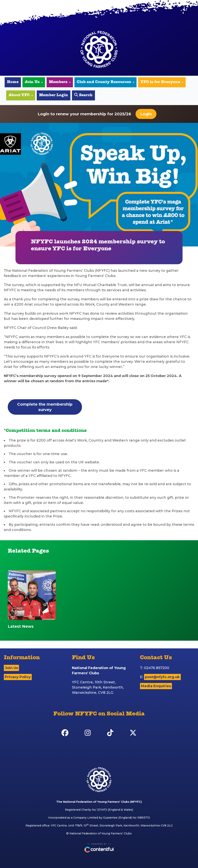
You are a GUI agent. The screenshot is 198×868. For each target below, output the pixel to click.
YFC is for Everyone (162, 82)
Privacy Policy (18, 677)
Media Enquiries (156, 686)
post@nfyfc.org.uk (162, 677)
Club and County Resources (105, 82)
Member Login (54, 95)
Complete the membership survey (45, 407)
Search (83, 95)
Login (146, 114)
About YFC (21, 95)
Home (13, 82)
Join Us (34, 82)
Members (60, 82)
